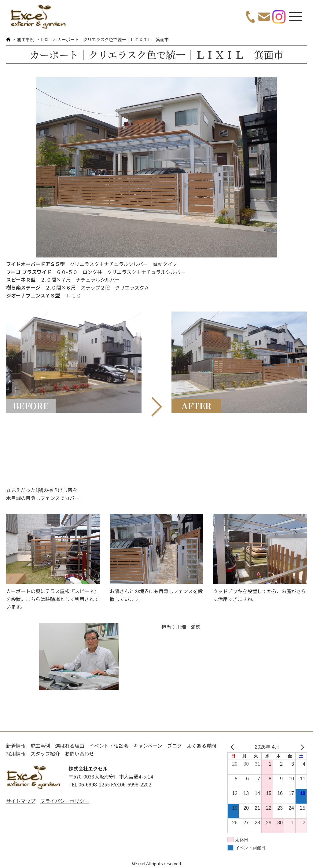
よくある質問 (201, 746)
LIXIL (46, 39)
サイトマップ (21, 801)
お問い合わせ (79, 753)
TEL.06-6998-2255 (89, 784)
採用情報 (16, 753)
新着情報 (16, 746)
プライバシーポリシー (65, 801)
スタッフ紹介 (45, 753)
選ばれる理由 (70, 746)
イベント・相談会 (109, 746)
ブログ (175, 746)
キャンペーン (148, 746)
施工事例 (26, 39)
